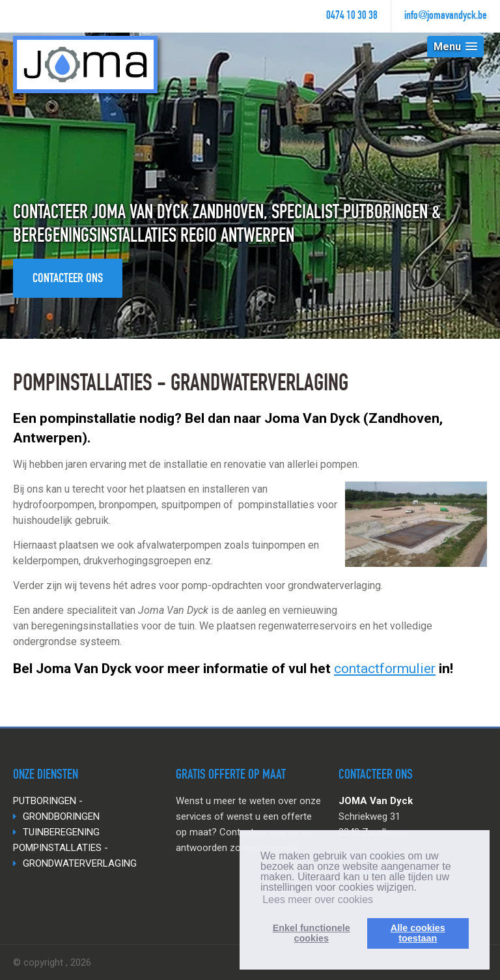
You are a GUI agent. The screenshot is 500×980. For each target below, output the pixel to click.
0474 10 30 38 (352, 16)
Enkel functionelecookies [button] (312, 933)
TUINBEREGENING (61, 832)
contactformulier (385, 669)
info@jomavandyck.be (446, 16)
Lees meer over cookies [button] (318, 900)
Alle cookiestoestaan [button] (418, 933)
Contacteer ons (68, 280)
